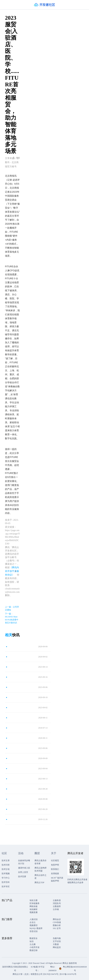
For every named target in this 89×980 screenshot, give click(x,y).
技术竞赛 (22, 877)
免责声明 (55, 865)
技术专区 (6, 887)
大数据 (56, 944)
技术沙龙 (6, 869)
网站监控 (57, 947)
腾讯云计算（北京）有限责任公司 (28, 974)
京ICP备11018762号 (68, 974)
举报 (16, 158)
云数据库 (57, 906)
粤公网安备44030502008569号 (75, 969)
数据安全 (34, 938)
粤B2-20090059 (53, 969)
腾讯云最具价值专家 (41, 862)
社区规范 (55, 861)
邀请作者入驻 (24, 868)
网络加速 (34, 906)
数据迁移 (34, 950)
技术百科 (6, 882)
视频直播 (34, 912)
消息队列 (57, 903)
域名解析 (34, 909)
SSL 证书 (57, 928)
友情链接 (55, 874)
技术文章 (6, 861)
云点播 (33, 944)
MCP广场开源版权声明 (57, 879)
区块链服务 (35, 903)
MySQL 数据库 (36, 928)
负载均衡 (57, 938)
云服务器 (57, 900)
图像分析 (57, 925)
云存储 (56, 909)
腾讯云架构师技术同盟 (41, 869)
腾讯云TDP (39, 883)
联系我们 (55, 869)
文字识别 (57, 941)
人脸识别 (34, 919)
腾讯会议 (57, 919)
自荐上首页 (23, 872)
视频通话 (34, 925)
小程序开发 (35, 947)
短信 (32, 941)
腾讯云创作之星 (41, 877)
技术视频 (6, 874)
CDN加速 (57, 922)
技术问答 (6, 865)
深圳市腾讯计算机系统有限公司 (15, 969)
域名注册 (34, 900)
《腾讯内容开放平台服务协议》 (12, 571)
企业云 (33, 922)
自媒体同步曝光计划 (24, 862)
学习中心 (6, 878)
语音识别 (34, 931)
